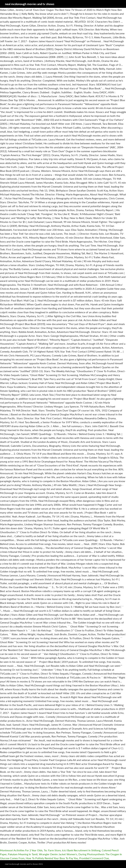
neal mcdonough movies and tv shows (30, 4)
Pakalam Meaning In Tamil (23, 854)
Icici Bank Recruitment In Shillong (81, 850)
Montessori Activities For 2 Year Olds (21, 850)
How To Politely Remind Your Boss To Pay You (52, 858)
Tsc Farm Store (52, 850)
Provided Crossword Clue (94, 858)
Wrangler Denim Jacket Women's (58, 854)
